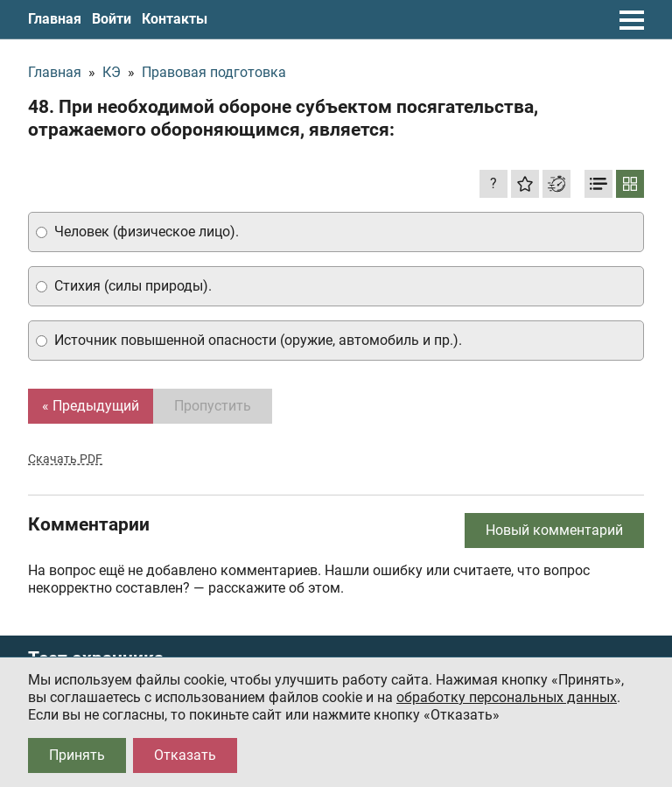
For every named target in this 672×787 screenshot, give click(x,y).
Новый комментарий (554, 530)
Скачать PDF (65, 459)
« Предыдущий (91, 406)
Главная (55, 19)
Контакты (175, 19)
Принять (77, 755)
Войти (112, 19)
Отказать (185, 755)
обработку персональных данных (507, 697)
